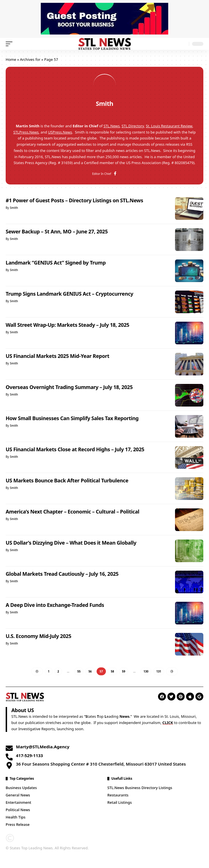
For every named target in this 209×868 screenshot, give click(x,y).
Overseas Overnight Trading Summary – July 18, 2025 (69, 387)
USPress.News (60, 132)
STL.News (111, 126)
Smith (14, 208)
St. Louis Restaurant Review (169, 126)
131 (159, 671)
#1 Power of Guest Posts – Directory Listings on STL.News (74, 200)
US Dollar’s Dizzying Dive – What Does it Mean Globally (71, 543)
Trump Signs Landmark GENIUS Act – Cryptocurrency (69, 294)
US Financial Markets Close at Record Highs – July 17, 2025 (75, 449)
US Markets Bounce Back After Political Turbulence (67, 480)
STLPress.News (26, 132)
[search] (183, 44)
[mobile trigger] (10, 44)
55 (79, 671)
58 (112, 671)
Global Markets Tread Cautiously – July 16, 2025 (62, 574)
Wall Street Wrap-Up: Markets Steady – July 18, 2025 (67, 325)
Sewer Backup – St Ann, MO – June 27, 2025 (57, 231)
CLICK (168, 723)
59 (124, 671)
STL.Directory (133, 126)
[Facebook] (115, 174)
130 (146, 671)
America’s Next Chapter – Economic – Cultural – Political (72, 512)
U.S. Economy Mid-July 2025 (39, 636)
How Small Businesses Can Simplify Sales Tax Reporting (72, 418)
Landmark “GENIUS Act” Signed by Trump (56, 263)
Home (11, 59)
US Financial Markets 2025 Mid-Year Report (57, 356)
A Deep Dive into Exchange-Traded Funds (55, 605)
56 (90, 671)
